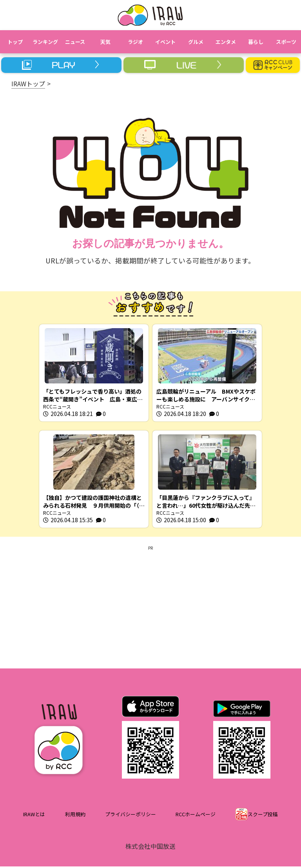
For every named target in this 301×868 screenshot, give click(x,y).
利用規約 (75, 816)
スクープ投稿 (263, 816)
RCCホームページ (196, 816)
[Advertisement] (150, 607)
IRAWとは (34, 816)
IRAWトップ (28, 84)
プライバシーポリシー (131, 816)
